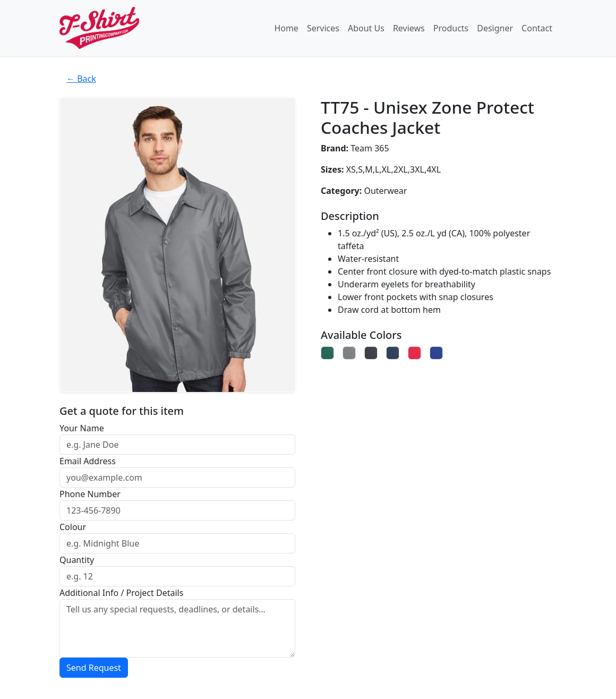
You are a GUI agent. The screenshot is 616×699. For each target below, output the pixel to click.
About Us (366, 28)
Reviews (409, 28)
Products (451, 28)
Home (286, 28)
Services (323, 28)
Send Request (94, 668)
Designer (495, 28)
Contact (537, 28)
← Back (81, 79)
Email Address (88, 461)
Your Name (82, 428)
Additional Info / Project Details (121, 593)
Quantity (77, 560)
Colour (73, 527)
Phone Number (90, 494)
